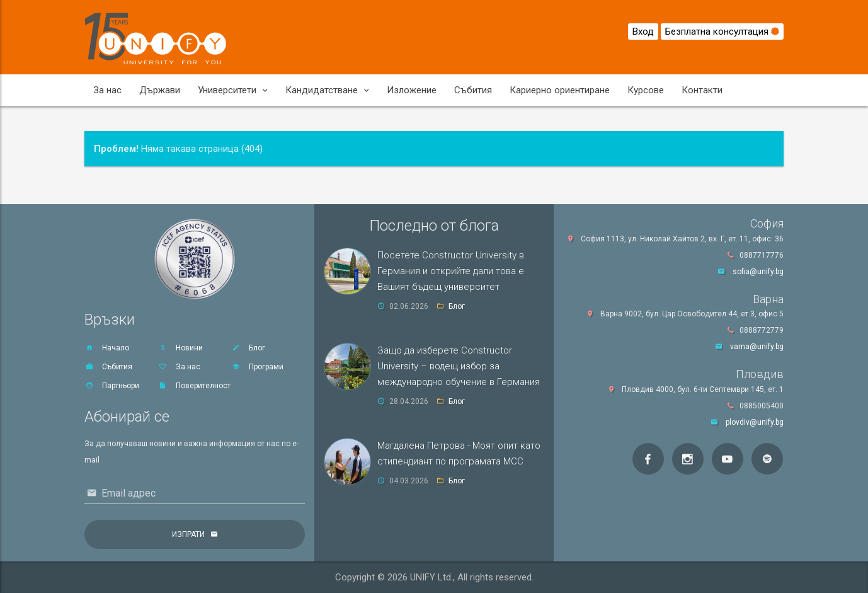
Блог (248, 348)
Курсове (646, 90)
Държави (160, 90)
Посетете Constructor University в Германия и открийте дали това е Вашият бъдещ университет (451, 271)
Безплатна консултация (722, 32)
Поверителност (194, 386)
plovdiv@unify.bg (755, 422)
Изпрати (188, 534)
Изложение (412, 90)
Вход (643, 32)
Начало (107, 348)
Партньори (112, 386)
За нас (107, 90)
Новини (180, 348)
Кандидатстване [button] (327, 90)
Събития (473, 90)
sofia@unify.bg (758, 272)
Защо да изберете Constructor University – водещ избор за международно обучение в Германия (459, 366)
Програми (257, 367)
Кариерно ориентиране (560, 90)
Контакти (702, 90)
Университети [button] (233, 90)
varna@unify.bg (757, 347)
